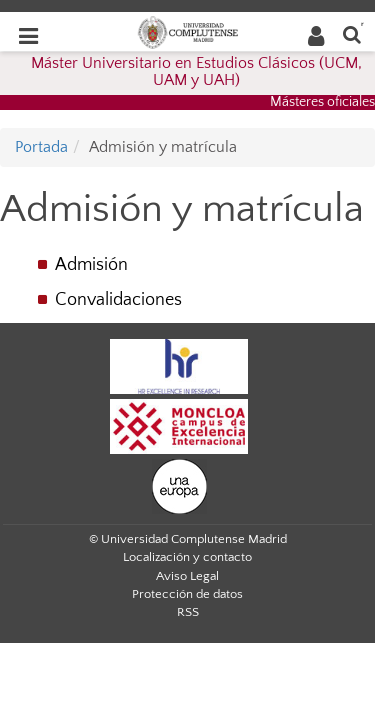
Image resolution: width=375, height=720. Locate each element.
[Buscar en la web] (352, 33)
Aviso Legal (187, 576)
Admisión (91, 265)
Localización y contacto (187, 557)
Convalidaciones (118, 300)
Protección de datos (187, 594)
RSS (188, 612)
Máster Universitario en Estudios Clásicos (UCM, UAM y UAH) (196, 72)
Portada (41, 147)
